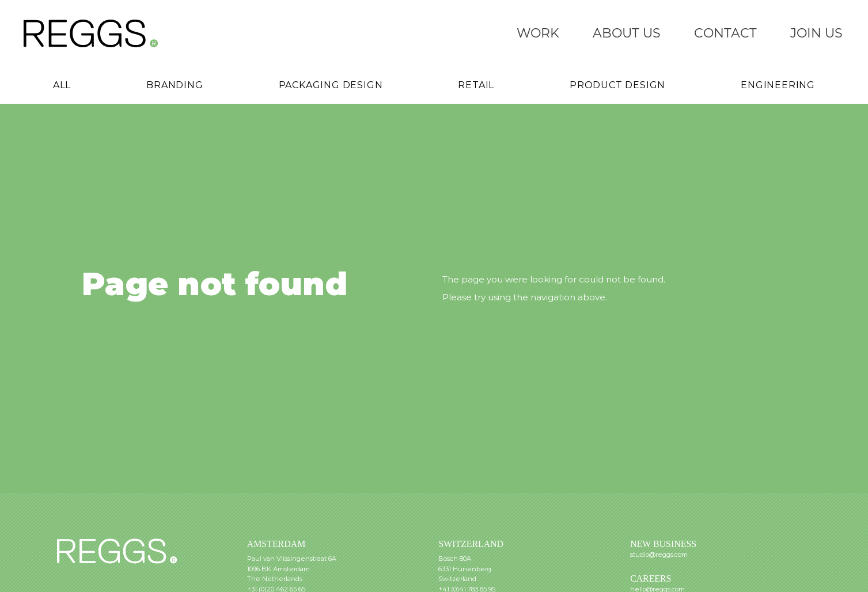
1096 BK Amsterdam (278, 569)
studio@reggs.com (659, 555)
